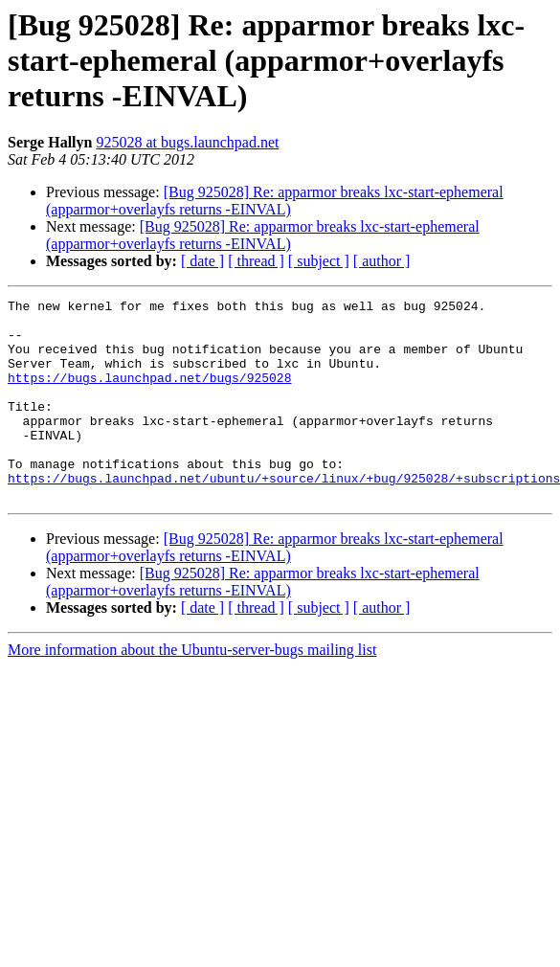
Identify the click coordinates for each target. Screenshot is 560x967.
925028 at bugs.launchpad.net (187, 142)
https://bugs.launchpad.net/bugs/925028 (149, 394)
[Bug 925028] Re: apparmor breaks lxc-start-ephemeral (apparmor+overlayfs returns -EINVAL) (275, 201)
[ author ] (382, 261)
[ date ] (202, 261)
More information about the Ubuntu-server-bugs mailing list (192, 690)
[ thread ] (256, 261)
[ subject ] (319, 261)
